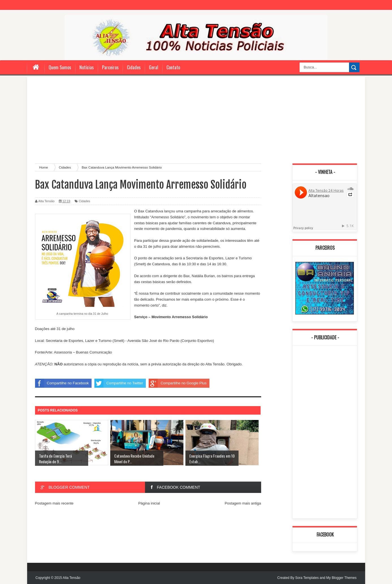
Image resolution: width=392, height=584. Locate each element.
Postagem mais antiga (243, 503)
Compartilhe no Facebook (62, 383)
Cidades (134, 67)
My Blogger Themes (341, 578)
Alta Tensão (72, 578)
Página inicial (149, 503)
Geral (154, 67)
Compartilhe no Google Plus (178, 383)
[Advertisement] (196, 119)
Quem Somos (60, 67)
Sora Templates (307, 578)
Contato (173, 67)
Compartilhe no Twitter (119, 383)
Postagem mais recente (54, 503)
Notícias (87, 67)
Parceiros (110, 67)
